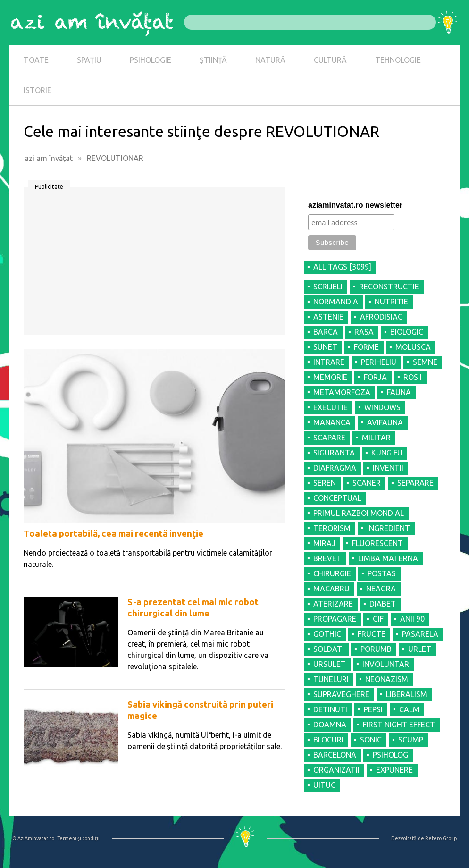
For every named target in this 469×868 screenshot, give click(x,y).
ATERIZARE (333, 604)
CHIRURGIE (332, 573)
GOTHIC (327, 634)
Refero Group (441, 838)
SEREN (325, 483)
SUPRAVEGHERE (341, 694)
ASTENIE (328, 317)
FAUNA (399, 392)
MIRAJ (324, 543)
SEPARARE (415, 483)
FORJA (375, 377)
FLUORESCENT (377, 543)
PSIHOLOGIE (151, 60)
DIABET (383, 604)
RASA (364, 332)
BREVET (327, 558)
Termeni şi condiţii (78, 838)
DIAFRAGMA (335, 468)
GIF (378, 619)
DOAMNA (330, 725)
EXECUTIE (331, 407)
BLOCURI (328, 740)
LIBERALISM (406, 694)
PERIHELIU (379, 362)
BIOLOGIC (407, 332)
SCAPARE (329, 438)
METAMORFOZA (342, 392)
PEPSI (373, 709)
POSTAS (382, 573)
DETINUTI (330, 709)
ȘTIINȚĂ (213, 60)
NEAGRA (381, 589)
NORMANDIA (336, 302)
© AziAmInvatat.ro (33, 838)
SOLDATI (329, 649)
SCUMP (411, 740)
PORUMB (376, 649)
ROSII (413, 377)
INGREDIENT (389, 528)
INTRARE (329, 362)
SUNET (325, 347)
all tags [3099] (342, 267)
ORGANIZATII (336, 770)
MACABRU (331, 589)
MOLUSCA (413, 347)
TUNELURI (331, 679)
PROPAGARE (335, 619)
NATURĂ (270, 60)
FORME (366, 347)
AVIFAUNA (385, 422)
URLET (420, 649)
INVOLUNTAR (386, 664)
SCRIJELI (328, 287)
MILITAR (376, 438)
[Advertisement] (154, 264)
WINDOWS (382, 407)
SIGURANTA (334, 453)
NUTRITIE (391, 302)
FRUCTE (372, 634)
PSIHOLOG (390, 755)
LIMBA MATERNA (388, 558)
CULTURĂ (330, 60)
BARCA (326, 332)
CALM (409, 709)
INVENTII (388, 468)
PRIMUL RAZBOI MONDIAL (359, 513)
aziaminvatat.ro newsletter (355, 205)
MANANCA (332, 422)
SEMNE (425, 362)
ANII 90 (412, 619)
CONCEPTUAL (337, 498)
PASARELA (420, 634)
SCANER (367, 483)
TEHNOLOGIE (398, 60)
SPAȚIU (89, 60)
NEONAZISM (387, 679)
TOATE (36, 60)
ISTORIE (38, 90)
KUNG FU (387, 453)
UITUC (324, 785)
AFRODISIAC (381, 317)
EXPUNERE (394, 770)
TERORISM (332, 528)
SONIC (371, 740)
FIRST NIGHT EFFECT (399, 725)
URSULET (330, 664)
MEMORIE (330, 377)
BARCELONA (335, 755)
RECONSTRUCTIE (389, 287)
